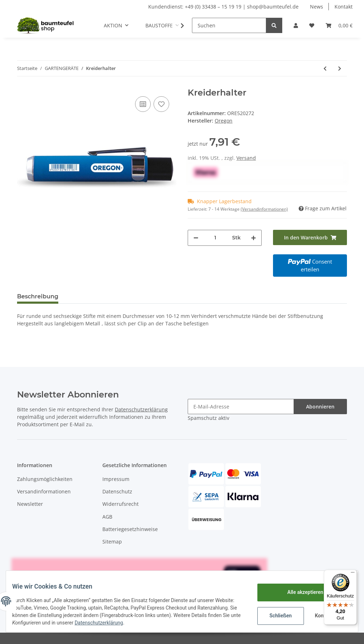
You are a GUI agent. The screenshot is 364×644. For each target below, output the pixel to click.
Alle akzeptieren (300, 592)
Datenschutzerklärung (141, 409)
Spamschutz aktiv (208, 418)
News (317, 7)
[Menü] (353, 574)
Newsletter (30, 504)
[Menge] (215, 238)
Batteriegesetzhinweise (130, 529)
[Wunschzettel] (312, 25)
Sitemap (112, 542)
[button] (296, 25)
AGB (107, 517)
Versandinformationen (44, 491)
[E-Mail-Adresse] (241, 407)
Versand (246, 158)
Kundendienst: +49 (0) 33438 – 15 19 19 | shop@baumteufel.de (223, 7)
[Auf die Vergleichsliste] (143, 104)
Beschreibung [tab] (38, 296)
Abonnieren (320, 407)
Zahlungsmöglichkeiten (45, 479)
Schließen (275, 616)
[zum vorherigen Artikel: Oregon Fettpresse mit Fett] (325, 68)
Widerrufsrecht (121, 504)
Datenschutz (117, 491)
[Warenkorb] (339, 25)
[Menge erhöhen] (253, 238)
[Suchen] (229, 25)
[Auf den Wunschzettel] (161, 104)
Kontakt (344, 7)
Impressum (116, 479)
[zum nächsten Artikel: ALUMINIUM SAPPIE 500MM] (340, 68)
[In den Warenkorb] (310, 237)
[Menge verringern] (196, 238)
